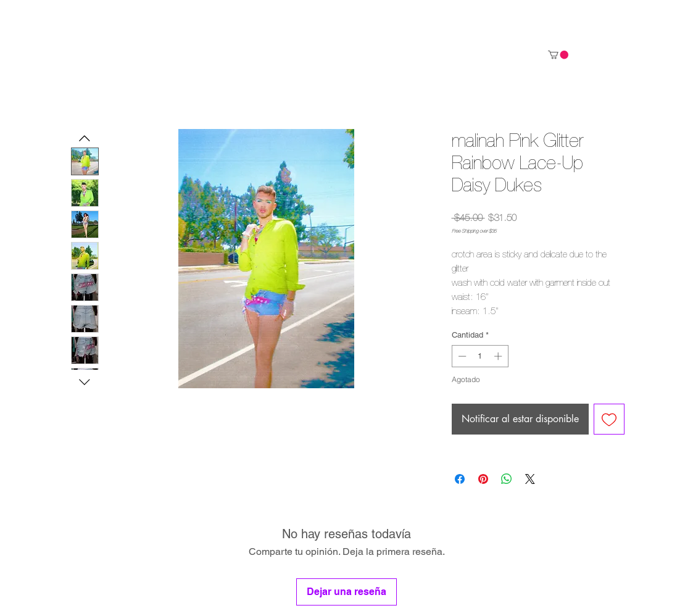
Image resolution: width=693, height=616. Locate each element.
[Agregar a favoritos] (609, 419)
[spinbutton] (480, 356)
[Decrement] (461, 356)
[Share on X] (530, 479)
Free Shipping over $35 (474, 231)
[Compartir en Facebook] (460, 479)
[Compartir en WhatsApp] (507, 479)
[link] (558, 55)
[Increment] (499, 356)
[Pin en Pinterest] (483, 479)
